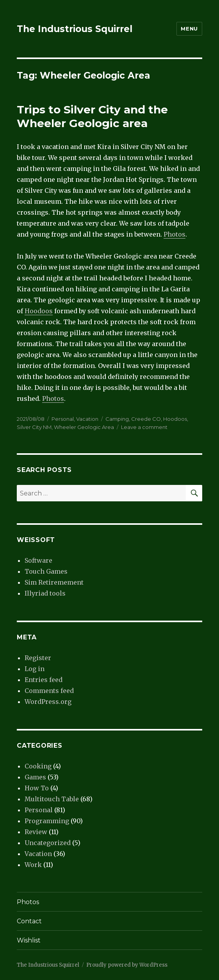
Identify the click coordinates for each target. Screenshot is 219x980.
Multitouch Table (52, 799)
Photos (174, 234)
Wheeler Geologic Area (84, 427)
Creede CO (146, 419)
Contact (29, 921)
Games (35, 777)
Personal (63, 419)
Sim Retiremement (54, 582)
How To (37, 788)
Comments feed (49, 691)
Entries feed (44, 680)
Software (38, 560)
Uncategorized (48, 843)
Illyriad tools (45, 593)
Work (33, 865)
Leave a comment (144, 427)
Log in (35, 669)
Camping (117, 419)
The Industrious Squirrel (75, 29)
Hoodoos (39, 311)
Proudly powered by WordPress (127, 965)
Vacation (87, 419)
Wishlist (29, 940)
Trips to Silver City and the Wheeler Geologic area (92, 116)
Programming (47, 821)
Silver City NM (34, 427)
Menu (189, 29)
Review (36, 832)
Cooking (38, 766)
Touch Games (46, 571)
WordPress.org (48, 702)
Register (38, 658)
